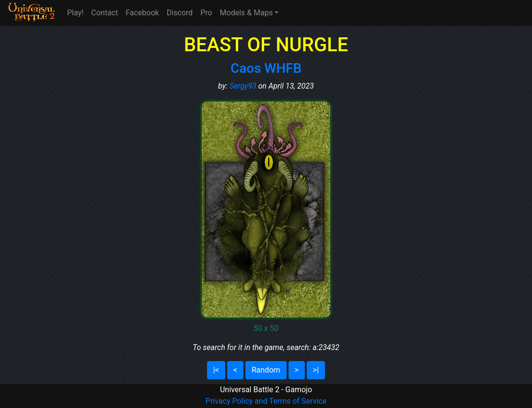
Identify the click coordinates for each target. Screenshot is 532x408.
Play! (75, 13)
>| (316, 370)
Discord (180, 13)
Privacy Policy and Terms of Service (266, 401)
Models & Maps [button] (247, 13)
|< (216, 370)
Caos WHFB (266, 68)
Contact (104, 13)
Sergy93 (243, 86)
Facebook (142, 13)
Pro (206, 13)
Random (266, 370)
